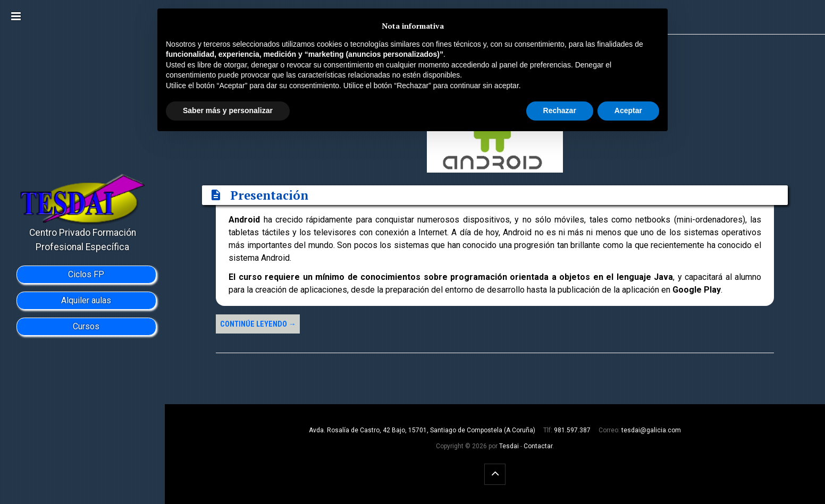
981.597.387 (572, 430)
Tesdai (509, 446)
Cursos (86, 326)
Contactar (538, 446)
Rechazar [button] (560, 110)
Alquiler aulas (86, 300)
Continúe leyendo (258, 324)
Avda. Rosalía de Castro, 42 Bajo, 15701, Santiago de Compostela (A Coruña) (422, 430)
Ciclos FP (86, 274)
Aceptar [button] (628, 110)
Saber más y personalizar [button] (228, 110)
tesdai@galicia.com (651, 430)
